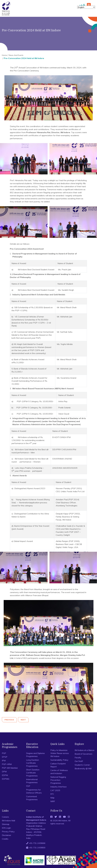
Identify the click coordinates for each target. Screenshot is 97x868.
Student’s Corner (82, 765)
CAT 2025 (55, 790)
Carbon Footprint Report (58, 765)
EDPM (5, 775)
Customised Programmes (32, 798)
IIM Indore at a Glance (84, 750)
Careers (5, 817)
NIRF (53, 801)
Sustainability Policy (59, 760)
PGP (4, 753)
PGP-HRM (7, 764)
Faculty (78, 757)
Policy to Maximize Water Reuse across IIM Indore (60, 753)
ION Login (6, 828)
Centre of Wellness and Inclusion (59, 772)
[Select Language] (86, 7)
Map (52, 798)
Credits (5, 839)
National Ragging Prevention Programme (58, 780)
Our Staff (79, 761)
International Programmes (32, 781)
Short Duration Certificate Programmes (33, 773)
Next (23, 720)
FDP (28, 786)
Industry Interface (58, 787)
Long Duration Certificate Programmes (33, 763)
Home (4, 55)
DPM (4, 772)
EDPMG (6, 779)
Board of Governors (83, 754)
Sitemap (6, 824)
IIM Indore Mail (8, 821)
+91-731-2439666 (37, 843)
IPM (4, 761)
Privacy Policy (8, 832)
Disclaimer (7, 835)
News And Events (16, 55)
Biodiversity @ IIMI (83, 768)
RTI (52, 794)
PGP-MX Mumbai (10, 768)
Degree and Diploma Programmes (35, 755)
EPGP (5, 757)
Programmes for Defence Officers (34, 791)
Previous (9, 720)
